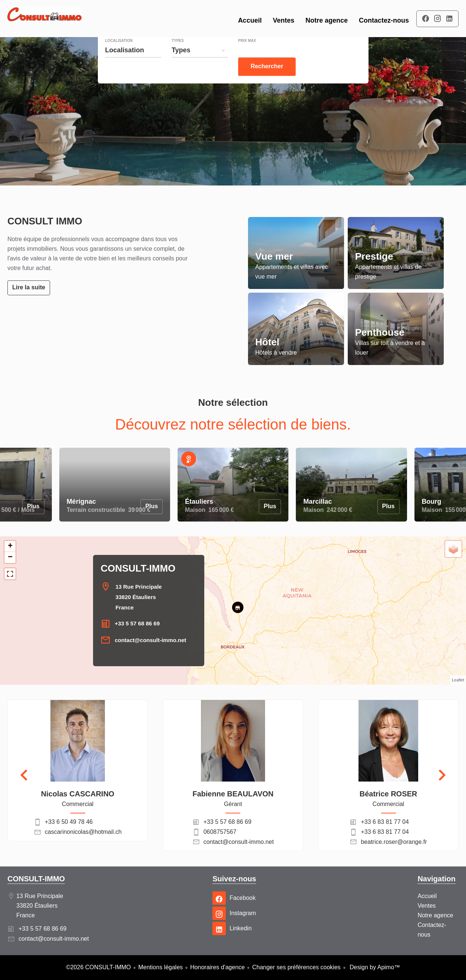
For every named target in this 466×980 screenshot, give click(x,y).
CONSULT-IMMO (138, 568)
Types (178, 56)
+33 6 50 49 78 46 (69, 822)
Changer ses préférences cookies (296, 967)
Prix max (247, 56)
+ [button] (10, 546)
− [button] (10, 558)
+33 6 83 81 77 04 (385, 822)
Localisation (119, 56)
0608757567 (220, 832)
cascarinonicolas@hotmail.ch (83, 832)
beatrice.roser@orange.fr (394, 842)
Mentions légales (161, 967)
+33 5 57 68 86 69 (137, 623)
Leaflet (458, 680)
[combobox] (133, 65)
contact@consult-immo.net (150, 640)
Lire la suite (29, 287)
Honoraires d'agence (217, 967)
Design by (374, 967)
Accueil (44, 19)
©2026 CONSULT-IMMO (98, 967)
